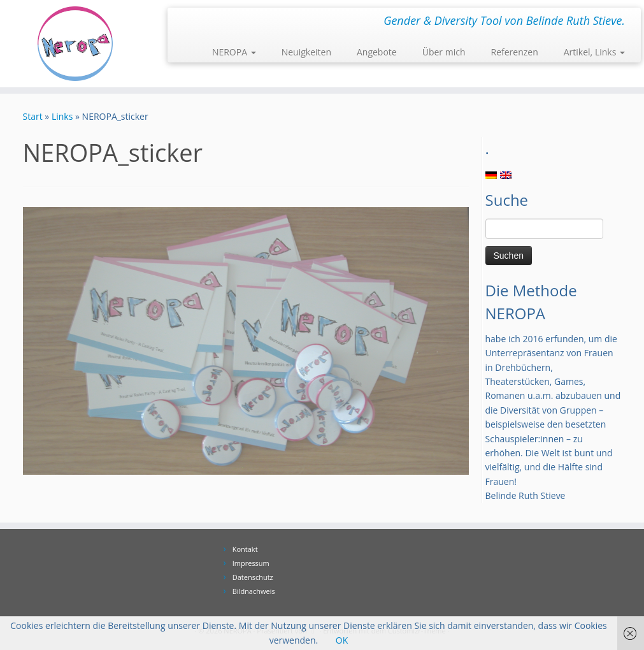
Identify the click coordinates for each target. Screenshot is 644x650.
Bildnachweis (254, 591)
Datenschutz (253, 577)
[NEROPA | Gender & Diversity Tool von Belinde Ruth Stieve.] (75, 44)
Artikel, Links (594, 52)
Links (62, 116)
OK (342, 640)
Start (33, 116)
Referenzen (515, 52)
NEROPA (234, 52)
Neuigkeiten (306, 52)
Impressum (251, 563)
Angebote (377, 52)
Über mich (444, 52)
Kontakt (245, 549)
